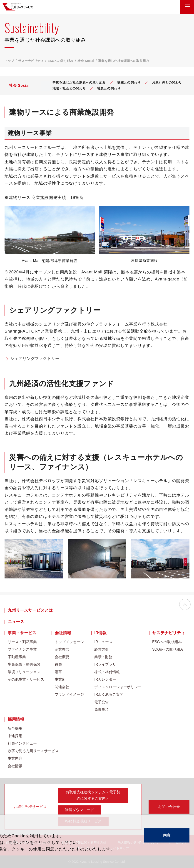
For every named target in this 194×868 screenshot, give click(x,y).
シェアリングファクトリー (35, 359)
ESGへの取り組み (61, 61)
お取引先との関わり (167, 82)
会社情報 (63, 633)
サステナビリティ (31, 61)
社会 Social (86, 61)
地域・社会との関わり (69, 88)
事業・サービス (22, 633)
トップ (9, 61)
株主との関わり (129, 82)
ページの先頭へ (185, 605)
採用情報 (16, 719)
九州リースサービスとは (30, 610)
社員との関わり (109, 88)
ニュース (16, 622)
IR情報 (100, 633)
